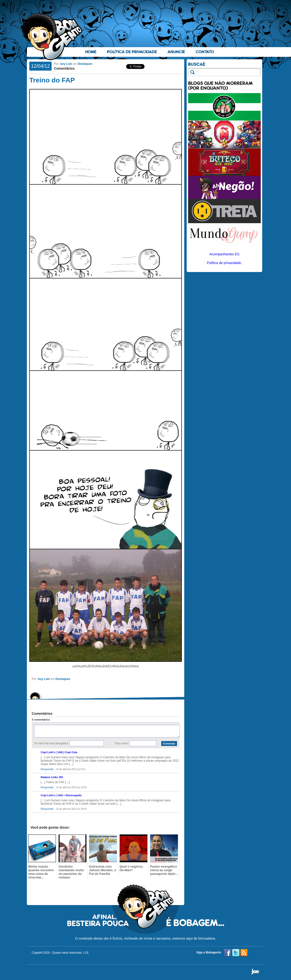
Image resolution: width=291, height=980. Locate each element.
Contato (205, 52)
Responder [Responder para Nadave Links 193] (47, 787)
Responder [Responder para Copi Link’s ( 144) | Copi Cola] (47, 769)
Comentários (64, 68)
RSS (244, 953)
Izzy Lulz (66, 64)
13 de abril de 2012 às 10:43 (71, 787)
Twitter (236, 953)
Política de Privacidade (132, 52)
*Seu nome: (121, 743)
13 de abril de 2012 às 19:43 (71, 809)
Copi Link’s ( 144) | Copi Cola (59, 752)
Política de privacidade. (225, 263)
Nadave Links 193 (52, 777)
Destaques (85, 64)
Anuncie (176, 52)
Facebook (228, 953)
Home (91, 52)
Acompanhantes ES (224, 254)
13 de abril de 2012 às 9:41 (71, 769)
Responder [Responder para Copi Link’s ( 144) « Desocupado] (47, 809)
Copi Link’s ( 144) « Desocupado (61, 795)
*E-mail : (51, 743)
